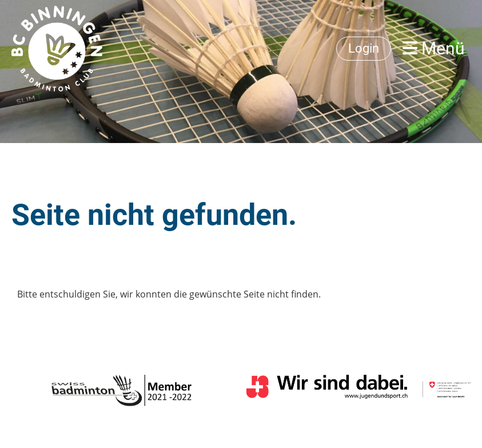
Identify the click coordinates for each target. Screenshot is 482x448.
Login (364, 48)
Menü (434, 48)
